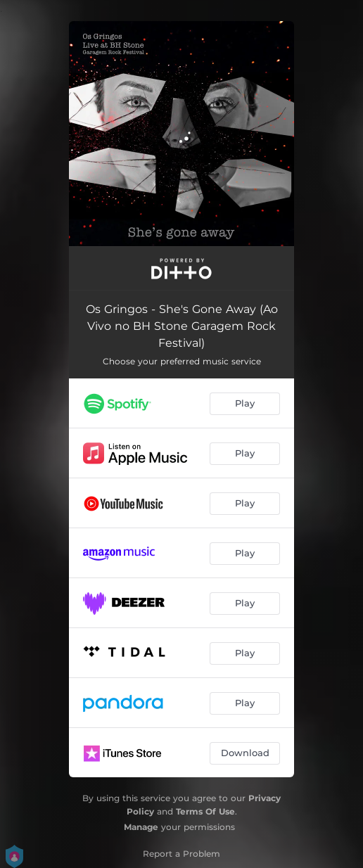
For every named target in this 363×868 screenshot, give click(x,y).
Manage (141, 827)
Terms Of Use (205, 811)
